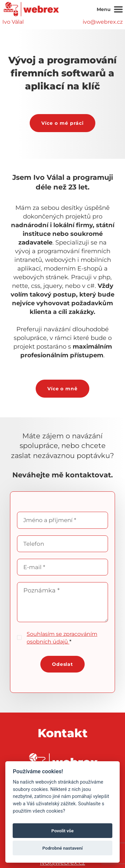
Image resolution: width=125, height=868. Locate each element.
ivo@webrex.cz (103, 22)
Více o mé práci (62, 123)
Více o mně (63, 389)
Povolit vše (62, 831)
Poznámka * (62, 602)
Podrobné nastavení (62, 848)
